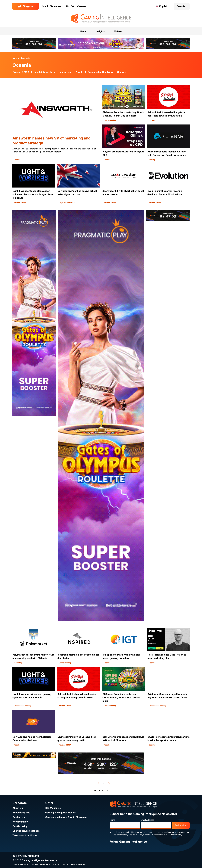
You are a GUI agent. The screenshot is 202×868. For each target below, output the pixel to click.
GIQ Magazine (53, 808)
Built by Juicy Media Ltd (26, 856)
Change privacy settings (26, 831)
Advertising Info (21, 813)
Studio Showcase (52, 6)
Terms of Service (77, 864)
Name (112, 820)
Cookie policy (20, 826)
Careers (82, 6)
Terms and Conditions (25, 835)
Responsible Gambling (100, 72)
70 (109, 783)
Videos (118, 31)
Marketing (65, 72)
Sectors (122, 72)
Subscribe (181, 825)
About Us (18, 808)
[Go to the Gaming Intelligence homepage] (101, 19)
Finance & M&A (21, 72)
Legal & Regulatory (44, 72)
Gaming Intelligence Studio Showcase (66, 817)
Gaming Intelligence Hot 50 (60, 813)
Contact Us (19, 817)
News (16, 58)
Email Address (147, 820)
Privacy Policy (20, 822)
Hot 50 (70, 6)
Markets (26, 58)
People (79, 72)
